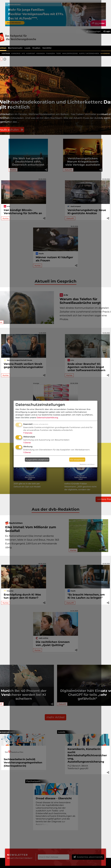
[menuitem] (105, 31)
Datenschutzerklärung (47, 417)
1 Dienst (27, 443)
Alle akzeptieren (77, 460)
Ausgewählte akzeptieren (37, 460)
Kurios (6, 218)
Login (107, 31)
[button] (5, 59)
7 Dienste (28, 433)
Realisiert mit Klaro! (87, 464)
